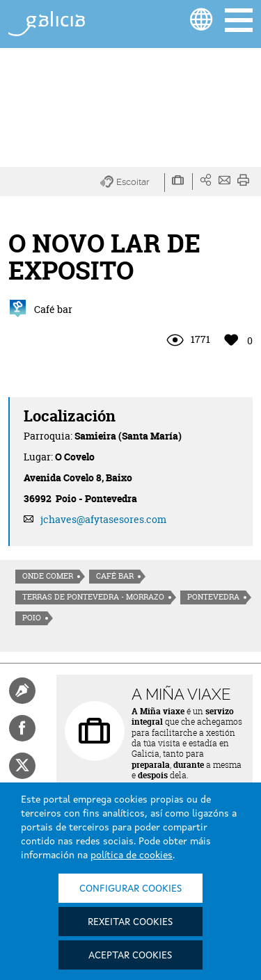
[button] (133, 183)
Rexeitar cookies (130, 922)
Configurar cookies (130, 889)
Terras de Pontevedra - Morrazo (93, 597)
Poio (32, 618)
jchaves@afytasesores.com (103, 519)
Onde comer (48, 576)
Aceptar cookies (130, 956)
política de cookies (132, 856)
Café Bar (115, 576)
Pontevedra (213, 597)
